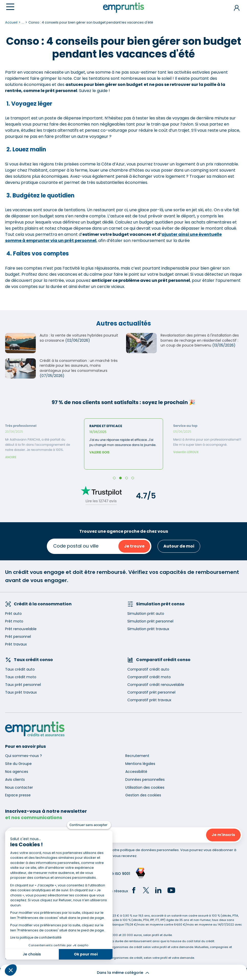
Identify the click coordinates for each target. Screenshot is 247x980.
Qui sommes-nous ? (24, 756)
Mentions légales (140, 764)
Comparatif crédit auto (148, 669)
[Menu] (10, 7)
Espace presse (18, 795)
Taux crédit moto (21, 677)
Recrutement (137, 756)
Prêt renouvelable (21, 629)
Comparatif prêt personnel (151, 692)
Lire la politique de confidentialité (36, 937)
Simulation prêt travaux (148, 629)
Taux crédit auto (20, 669)
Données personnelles (145, 779)
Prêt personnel (18, 637)
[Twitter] (146, 891)
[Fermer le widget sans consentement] (89, 825)
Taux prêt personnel (23, 685)
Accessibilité (136, 772)
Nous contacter (19, 787)
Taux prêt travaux (21, 692)
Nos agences (17, 772)
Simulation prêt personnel (150, 621)
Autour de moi (179, 546)
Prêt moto (14, 621)
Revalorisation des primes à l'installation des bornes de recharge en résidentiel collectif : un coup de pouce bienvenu (200, 340)
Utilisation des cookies (145, 787)
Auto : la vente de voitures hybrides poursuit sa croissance (79, 338)
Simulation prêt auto (146, 614)
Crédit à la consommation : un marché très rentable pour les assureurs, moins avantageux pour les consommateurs (79, 366)
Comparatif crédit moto (149, 677)
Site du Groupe (18, 764)
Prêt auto (13, 614)
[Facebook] (134, 891)
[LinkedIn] (158, 891)
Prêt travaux (16, 644)
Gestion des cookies (143, 795)
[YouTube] (171, 891)
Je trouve (134, 546)
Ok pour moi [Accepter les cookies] (86, 954)
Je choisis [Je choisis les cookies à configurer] (32, 954)
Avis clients (15, 779)
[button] (11, 970)
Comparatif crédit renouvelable (156, 685)
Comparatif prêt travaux (149, 700)
